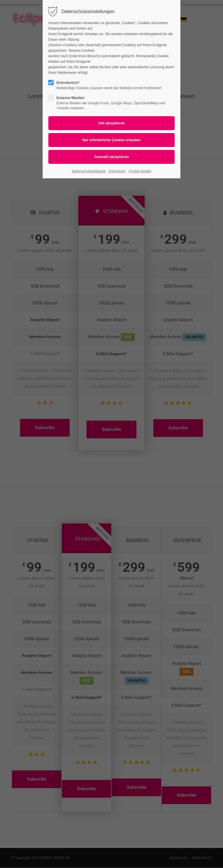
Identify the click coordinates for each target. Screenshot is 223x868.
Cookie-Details (140, 171)
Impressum (117, 171)
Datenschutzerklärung (89, 171)
